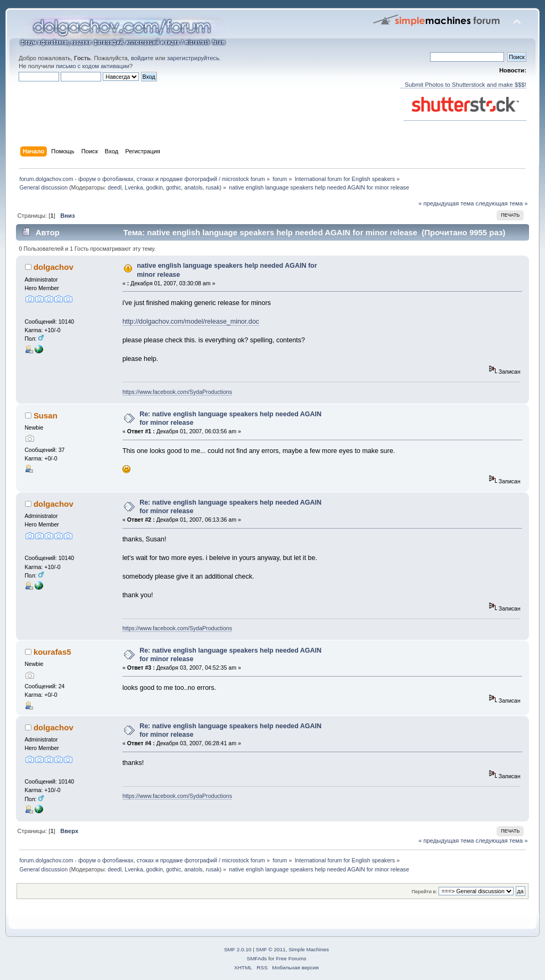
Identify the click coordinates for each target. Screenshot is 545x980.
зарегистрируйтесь (193, 58)
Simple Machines (309, 949)
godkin (155, 187)
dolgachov (53, 267)
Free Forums (291, 958)
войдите (142, 58)
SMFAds (257, 958)
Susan (46, 415)
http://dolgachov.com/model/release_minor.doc (191, 322)
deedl (114, 187)
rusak (213, 187)
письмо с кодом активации (93, 66)
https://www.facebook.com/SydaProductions (177, 392)
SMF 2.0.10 (238, 949)
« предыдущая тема (446, 203)
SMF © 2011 (271, 949)
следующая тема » (502, 203)
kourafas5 (52, 652)
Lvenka (134, 187)
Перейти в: (424, 891)
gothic (174, 187)
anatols (193, 187)
